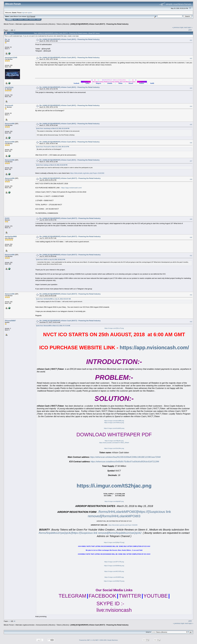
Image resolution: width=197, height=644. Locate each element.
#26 (191, 143)
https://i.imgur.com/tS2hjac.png (114, 486)
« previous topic (178, 27)
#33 (191, 322)
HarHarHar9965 (11, 236)
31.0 (28, 16)
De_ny (7, 39)
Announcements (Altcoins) (45, 24)
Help (15, 19)
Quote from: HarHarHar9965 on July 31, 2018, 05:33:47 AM (53, 299)
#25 (191, 125)
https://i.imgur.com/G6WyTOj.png (114, 581)
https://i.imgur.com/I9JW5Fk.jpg (114, 577)
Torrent (33, 16)
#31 (191, 256)
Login (26, 19)
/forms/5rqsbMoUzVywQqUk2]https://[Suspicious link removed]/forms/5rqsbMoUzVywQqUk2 (90, 533)
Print (190, 30)
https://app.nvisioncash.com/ (71, 188)
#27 (191, 161)
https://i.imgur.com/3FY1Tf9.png (114, 562)
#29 (191, 219)
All (14, 30)
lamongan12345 (11, 58)
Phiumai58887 (10, 321)
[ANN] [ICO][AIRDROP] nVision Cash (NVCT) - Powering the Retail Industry (99, 24)
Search (21, 19)
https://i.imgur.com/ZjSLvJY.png (114, 328)
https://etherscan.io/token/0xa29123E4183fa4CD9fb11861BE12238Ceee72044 (125, 457)
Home (9, 19)
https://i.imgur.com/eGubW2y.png (114, 428)
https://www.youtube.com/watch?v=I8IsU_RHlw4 (114, 443)
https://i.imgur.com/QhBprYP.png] (114, 542)
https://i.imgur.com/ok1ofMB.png (114, 421)
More (38, 19)
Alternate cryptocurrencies (25, 24)
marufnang (9, 87)
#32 (191, 295)
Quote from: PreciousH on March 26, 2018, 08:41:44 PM (53, 147)
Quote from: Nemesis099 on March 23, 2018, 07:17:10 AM (53, 326)
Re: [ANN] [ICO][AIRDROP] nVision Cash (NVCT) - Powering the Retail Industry (70, 178)
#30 (191, 238)
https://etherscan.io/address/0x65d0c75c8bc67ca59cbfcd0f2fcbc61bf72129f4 (125, 462)
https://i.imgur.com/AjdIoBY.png (114, 501)
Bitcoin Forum (9, 24)
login (24, 12)
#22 (191, 58)
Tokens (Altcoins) (63, 24)
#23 (191, 88)
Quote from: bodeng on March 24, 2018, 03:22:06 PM (52, 165)
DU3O (7, 218)
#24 (191, 106)
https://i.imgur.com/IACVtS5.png (114, 571)
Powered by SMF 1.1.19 (87, 640)
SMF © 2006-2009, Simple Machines (107, 640)
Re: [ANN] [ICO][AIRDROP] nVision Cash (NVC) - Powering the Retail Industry (69, 39)
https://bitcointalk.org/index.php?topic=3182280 (87, 173)
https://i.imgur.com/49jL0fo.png (114, 441)
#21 (191, 40)
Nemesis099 (10, 124)
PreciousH (9, 105)
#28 (191, 179)
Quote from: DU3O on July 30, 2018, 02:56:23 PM (51, 260)
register (30, 12)
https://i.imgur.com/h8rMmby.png (114, 566)
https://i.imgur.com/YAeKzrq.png (114, 423)
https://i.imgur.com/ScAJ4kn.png (114, 448)
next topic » (188, 27)
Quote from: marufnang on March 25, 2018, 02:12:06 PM (53, 128)
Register (32, 19)
